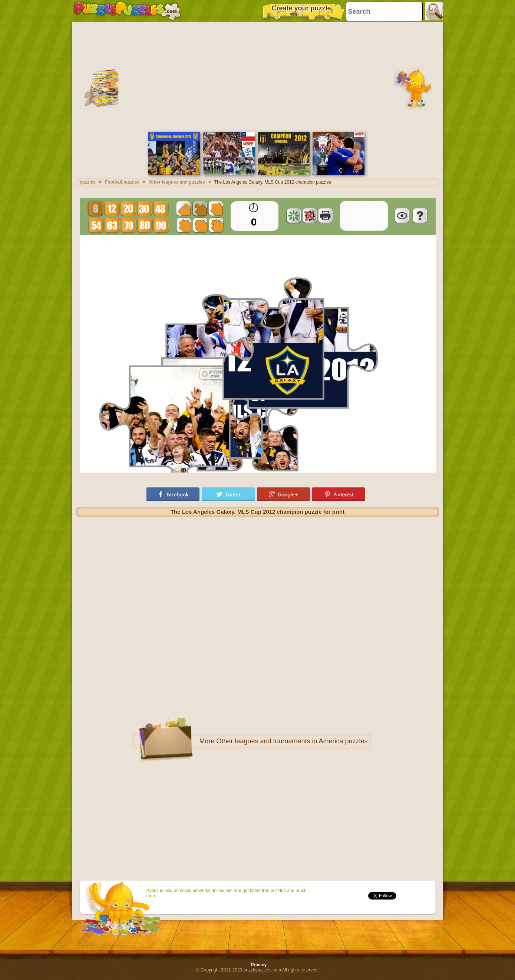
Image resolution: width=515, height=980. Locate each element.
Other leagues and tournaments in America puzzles (292, 741)
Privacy (259, 965)
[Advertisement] (258, 76)
